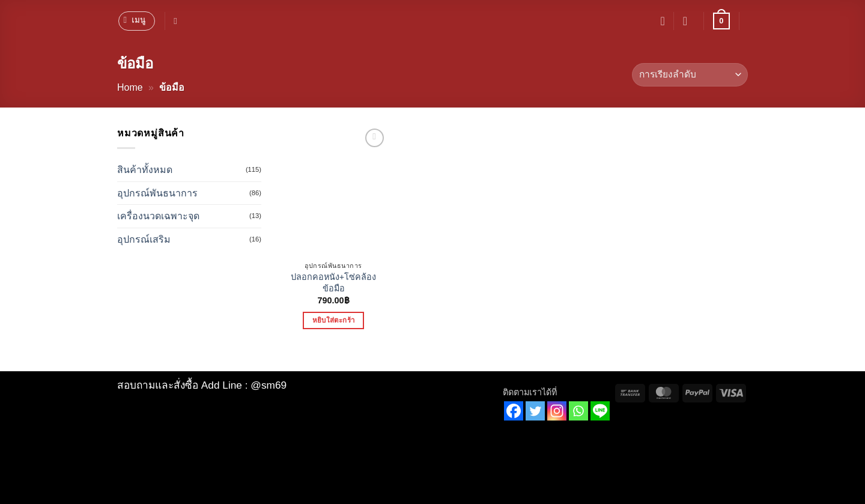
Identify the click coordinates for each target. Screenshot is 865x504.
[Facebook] (514, 411)
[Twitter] (535, 411)
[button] (137, 21)
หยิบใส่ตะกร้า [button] (333, 320)
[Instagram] (557, 411)
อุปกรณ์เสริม (144, 239)
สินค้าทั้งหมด (145, 170)
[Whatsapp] (578, 411)
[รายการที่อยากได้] (663, 21)
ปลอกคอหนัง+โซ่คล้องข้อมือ (333, 283)
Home (130, 87)
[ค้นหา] (178, 21)
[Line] (600, 411)
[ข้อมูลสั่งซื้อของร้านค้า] (690, 75)
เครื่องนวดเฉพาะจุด (158, 216)
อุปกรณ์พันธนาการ (157, 193)
